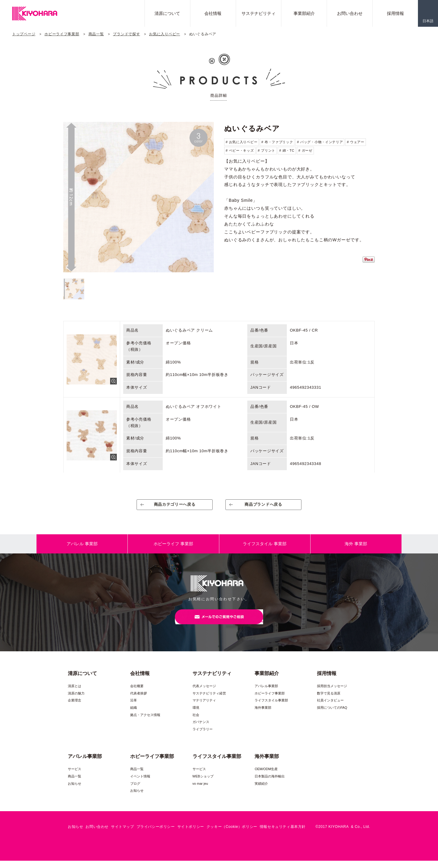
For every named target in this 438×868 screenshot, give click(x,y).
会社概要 (137, 693)
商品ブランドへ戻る (264, 507)
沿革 (134, 708)
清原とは (75, 693)
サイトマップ (123, 834)
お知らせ (75, 790)
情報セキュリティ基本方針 (283, 834)
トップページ (24, 34)
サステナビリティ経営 (209, 701)
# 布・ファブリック (277, 142)
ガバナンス (201, 729)
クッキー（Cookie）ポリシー (232, 834)
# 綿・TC (287, 150)
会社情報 (213, 13)
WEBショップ (203, 784)
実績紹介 (261, 790)
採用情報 (395, 13)
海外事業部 (263, 715)
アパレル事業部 (266, 693)
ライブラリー (203, 736)
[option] (139, 197)
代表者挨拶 (139, 701)
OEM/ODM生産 (266, 776)
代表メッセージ (204, 693)
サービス (75, 776)
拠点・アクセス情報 (145, 722)
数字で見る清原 (329, 701)
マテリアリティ (204, 708)
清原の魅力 (76, 701)
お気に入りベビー (165, 34)
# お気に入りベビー (242, 142)
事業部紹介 (304, 13)
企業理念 (75, 708)
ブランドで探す (126, 34)
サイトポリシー (191, 834)
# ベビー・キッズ (240, 150)
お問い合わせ (350, 13)
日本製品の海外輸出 (270, 784)
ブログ (135, 790)
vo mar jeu (200, 790)
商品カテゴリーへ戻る (175, 507)
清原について (167, 13)
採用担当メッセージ (332, 693)
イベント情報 (140, 784)
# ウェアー (355, 142)
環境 (196, 715)
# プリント (267, 150)
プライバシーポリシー (156, 834)
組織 (134, 715)
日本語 (428, 21)
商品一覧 (96, 34)
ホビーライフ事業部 (62, 34)
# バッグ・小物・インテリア (320, 142)
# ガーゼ (305, 150)
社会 (196, 722)
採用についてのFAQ (332, 715)
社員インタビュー (330, 708)
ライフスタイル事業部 (271, 708)
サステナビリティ (259, 13)
